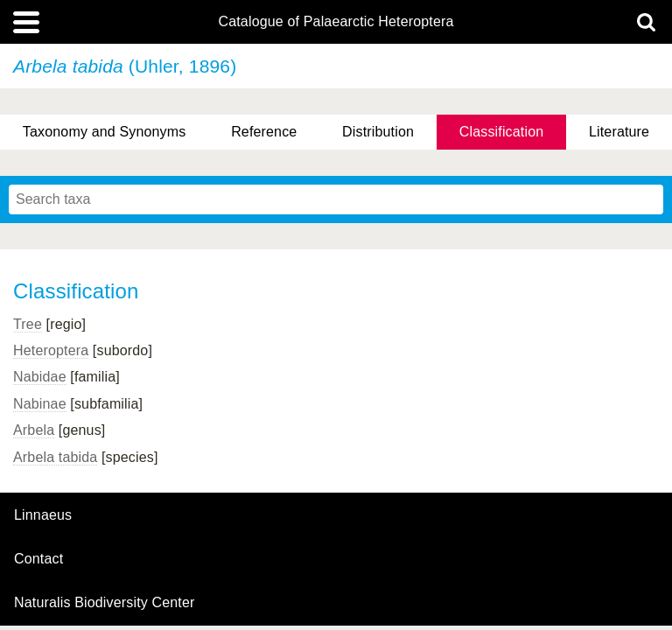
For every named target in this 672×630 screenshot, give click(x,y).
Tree (28, 324)
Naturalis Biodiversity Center (105, 603)
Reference (264, 132)
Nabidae (40, 377)
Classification (502, 132)
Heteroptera (51, 350)
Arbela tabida (55, 457)
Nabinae (40, 404)
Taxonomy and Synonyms (105, 132)
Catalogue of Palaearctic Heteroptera (336, 22)
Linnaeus (43, 515)
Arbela (34, 430)
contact (38, 559)
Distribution (378, 132)
